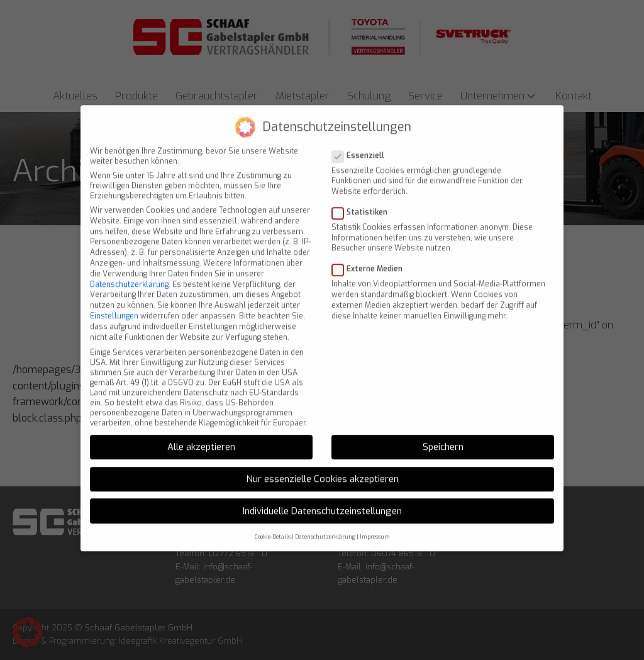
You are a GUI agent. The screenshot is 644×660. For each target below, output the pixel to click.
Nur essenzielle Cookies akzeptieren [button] (322, 467)
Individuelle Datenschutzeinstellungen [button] (322, 500)
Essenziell (362, 144)
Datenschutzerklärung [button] (325, 526)
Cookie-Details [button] (273, 526)
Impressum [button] (375, 526)
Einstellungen (114, 305)
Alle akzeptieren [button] (201, 436)
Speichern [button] (443, 436)
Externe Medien (371, 258)
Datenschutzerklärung (129, 273)
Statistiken (364, 201)
